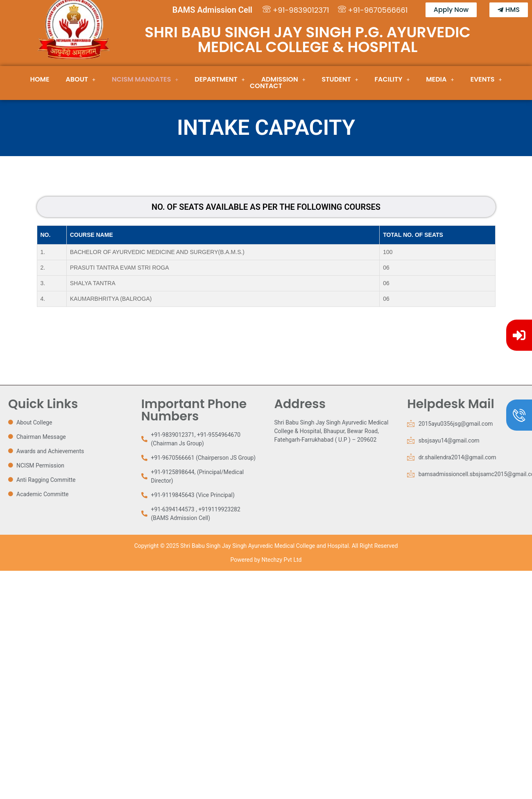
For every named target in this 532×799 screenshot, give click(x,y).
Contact (266, 86)
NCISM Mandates (145, 79)
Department (220, 79)
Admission (283, 79)
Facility (392, 79)
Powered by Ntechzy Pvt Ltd (266, 560)
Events (486, 79)
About (80, 79)
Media (440, 79)
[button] (80, 79)
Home (40, 79)
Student (340, 79)
